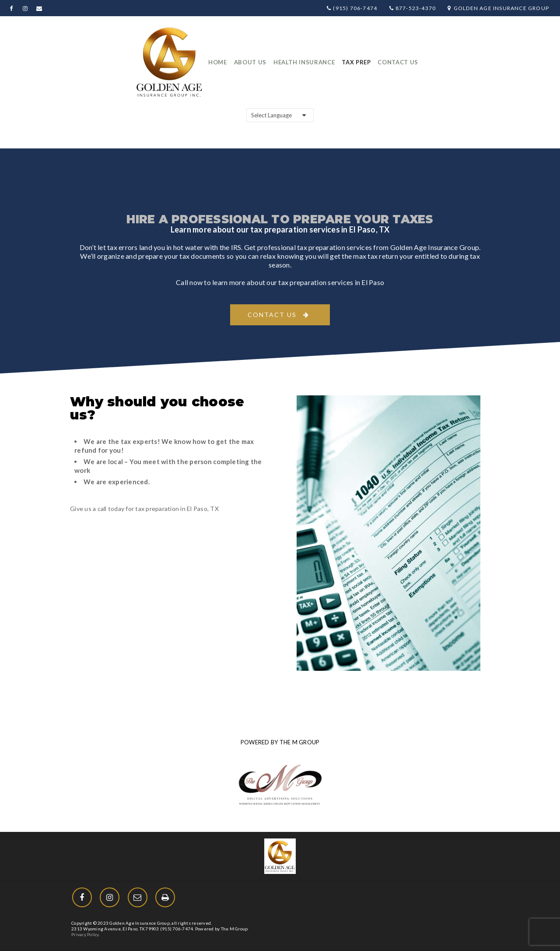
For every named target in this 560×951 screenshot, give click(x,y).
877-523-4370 (413, 8)
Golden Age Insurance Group (498, 8)
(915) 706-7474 (352, 8)
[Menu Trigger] (520, 917)
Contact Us (272, 315)
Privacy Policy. (86, 934)
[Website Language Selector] (280, 115)
